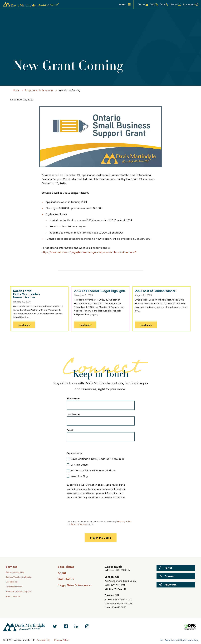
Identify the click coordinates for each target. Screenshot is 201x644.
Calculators (66, 579)
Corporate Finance (14, 587)
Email (71, 430)
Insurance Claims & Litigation (19, 591)
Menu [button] (123, 4)
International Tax (13, 596)
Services (12, 567)
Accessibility (43, 640)
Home (16, 90)
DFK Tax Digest (79, 465)
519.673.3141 (119, 589)
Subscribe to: (76, 453)
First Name (74, 399)
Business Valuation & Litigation (19, 577)
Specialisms (66, 567)
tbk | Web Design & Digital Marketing (179, 640)
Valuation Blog (79, 476)
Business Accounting (15, 572)
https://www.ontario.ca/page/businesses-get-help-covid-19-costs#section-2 (89, 252)
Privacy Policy (125, 521)
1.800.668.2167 (122, 570)
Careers (167, 576)
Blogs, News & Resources (39, 90)
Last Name (74, 414)
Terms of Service (79, 524)
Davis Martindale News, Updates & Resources (98, 459)
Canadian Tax (12, 582)
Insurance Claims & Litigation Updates (93, 470)
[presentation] (91, 514)
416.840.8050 (119, 607)
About (62, 573)
